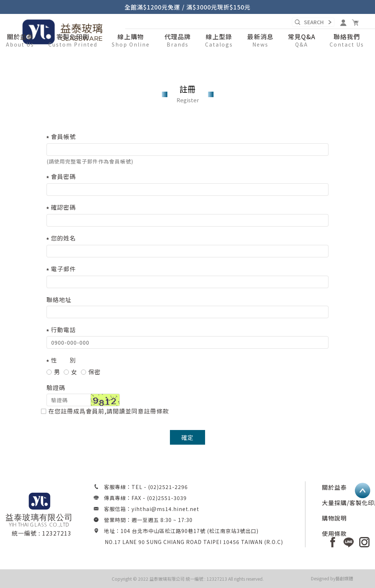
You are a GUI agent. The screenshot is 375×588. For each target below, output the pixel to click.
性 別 (63, 360)
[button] (131, 41)
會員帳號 (63, 136)
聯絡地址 (59, 299)
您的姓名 (63, 238)
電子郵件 (63, 269)
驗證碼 (56, 387)
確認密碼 (63, 207)
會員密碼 (63, 176)
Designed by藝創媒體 (332, 578)
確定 (187, 437)
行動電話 (63, 330)
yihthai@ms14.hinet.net (165, 509)
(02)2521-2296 (168, 487)
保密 (91, 372)
